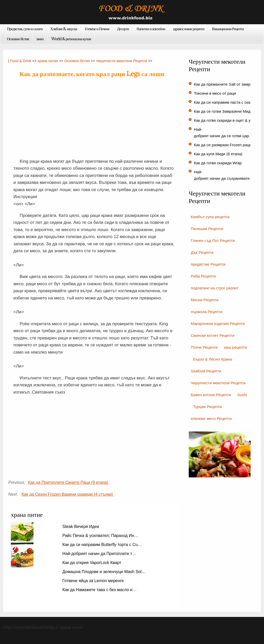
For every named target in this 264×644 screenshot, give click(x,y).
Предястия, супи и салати (25, 29)
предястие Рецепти (208, 264)
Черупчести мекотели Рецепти (121, 61)
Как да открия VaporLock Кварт (92, 563)
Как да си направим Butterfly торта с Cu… (102, 545)
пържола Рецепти (207, 312)
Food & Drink (21, 61)
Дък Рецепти (202, 252)
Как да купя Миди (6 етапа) (219, 154)
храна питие (48, 61)
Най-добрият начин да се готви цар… (223, 133)
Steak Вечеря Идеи (81, 527)
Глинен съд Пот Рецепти (213, 241)
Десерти (123, 29)
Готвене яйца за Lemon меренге (94, 581)
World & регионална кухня (71, 39)
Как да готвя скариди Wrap (218, 163)
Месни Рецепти (205, 300)
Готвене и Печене (97, 29)
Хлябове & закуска (64, 29)
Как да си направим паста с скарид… (227, 102)
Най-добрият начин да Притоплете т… (99, 554)
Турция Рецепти (207, 407)
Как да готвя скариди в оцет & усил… (227, 120)
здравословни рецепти (188, 29)
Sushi (242, 395)
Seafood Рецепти (206, 371)
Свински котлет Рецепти (213, 335)
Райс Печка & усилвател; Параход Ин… (100, 536)
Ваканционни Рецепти (228, 29)
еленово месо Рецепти (211, 418)
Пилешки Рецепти (207, 229)
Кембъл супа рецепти (210, 217)
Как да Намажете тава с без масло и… (99, 590)
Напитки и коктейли (151, 29)
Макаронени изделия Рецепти (218, 324)
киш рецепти (235, 347)
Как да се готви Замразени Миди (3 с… (229, 111)
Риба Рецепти (203, 276)
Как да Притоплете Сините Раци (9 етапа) (69, 482)
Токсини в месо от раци (216, 93)
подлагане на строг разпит (215, 288)
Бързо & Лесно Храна (213, 359)
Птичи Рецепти (204, 347)
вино (40, 39)
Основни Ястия (18, 39)
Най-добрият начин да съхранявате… (224, 175)
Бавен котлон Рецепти (211, 395)
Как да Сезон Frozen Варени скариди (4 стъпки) (68, 494)
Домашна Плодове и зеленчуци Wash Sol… (104, 572)
